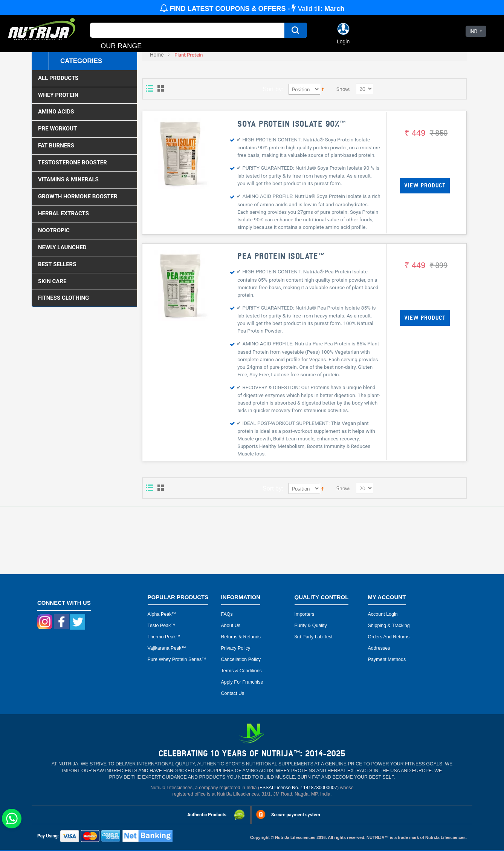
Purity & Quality (311, 626)
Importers (305, 614)
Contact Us (233, 693)
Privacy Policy (236, 648)
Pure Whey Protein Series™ (177, 659)
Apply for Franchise (242, 682)
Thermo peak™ (164, 637)
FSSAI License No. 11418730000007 (298, 788)
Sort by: (273, 89)
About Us (231, 626)
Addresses (379, 648)
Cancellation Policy (241, 659)
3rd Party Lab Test (314, 637)
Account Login (383, 614)
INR (473, 31)
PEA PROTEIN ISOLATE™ (281, 257)
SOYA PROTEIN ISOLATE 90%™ (291, 124)
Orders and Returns (389, 637)
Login (343, 41)
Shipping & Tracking (389, 626)
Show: (343, 89)
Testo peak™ (162, 626)
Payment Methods (387, 659)
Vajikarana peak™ (167, 648)
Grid (161, 88)
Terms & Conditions (241, 671)
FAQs (227, 614)
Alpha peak (160, 614)
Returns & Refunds (241, 637)
